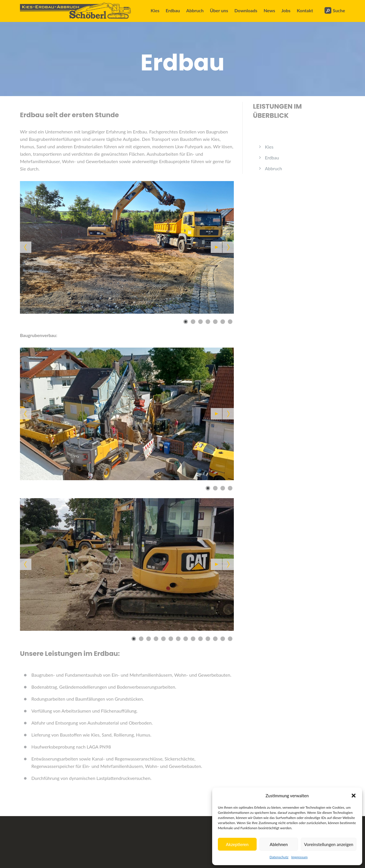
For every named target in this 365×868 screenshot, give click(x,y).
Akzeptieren (237, 844)
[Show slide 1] (186, 322)
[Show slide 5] (215, 322)
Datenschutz (279, 857)
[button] (354, 796)
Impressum (299, 857)
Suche (335, 10)
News (269, 10)
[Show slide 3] (200, 322)
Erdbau (173, 10)
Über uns (219, 10)
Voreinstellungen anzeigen (329, 844)
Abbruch (195, 10)
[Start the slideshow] (216, 247)
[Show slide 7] (230, 322)
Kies (155, 10)
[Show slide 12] (215, 639)
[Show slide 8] (186, 639)
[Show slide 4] (208, 322)
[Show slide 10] (200, 639)
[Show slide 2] (193, 322)
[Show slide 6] (223, 322)
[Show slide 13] (223, 639)
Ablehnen (279, 844)
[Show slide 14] (230, 639)
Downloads (246, 10)
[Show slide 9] (193, 639)
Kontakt (305, 10)
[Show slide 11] (208, 639)
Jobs (286, 10)
